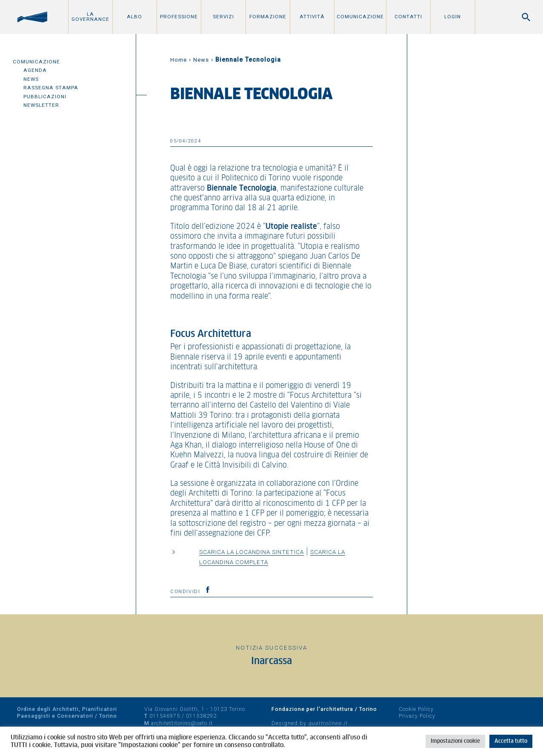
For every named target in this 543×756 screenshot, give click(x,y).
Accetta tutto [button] (511, 741)
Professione (179, 17)
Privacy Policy (417, 716)
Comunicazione (360, 17)
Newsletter (41, 105)
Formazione (268, 17)
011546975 (165, 716)
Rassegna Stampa (51, 88)
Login (453, 17)
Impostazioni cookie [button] (455, 741)
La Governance (90, 17)
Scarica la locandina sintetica (251, 552)
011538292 (201, 716)
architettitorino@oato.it (182, 723)
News (31, 79)
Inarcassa (271, 661)
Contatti (408, 17)
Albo (134, 17)
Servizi (223, 17)
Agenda (35, 70)
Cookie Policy (416, 709)
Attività (312, 17)
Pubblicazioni (45, 97)
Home (179, 60)
